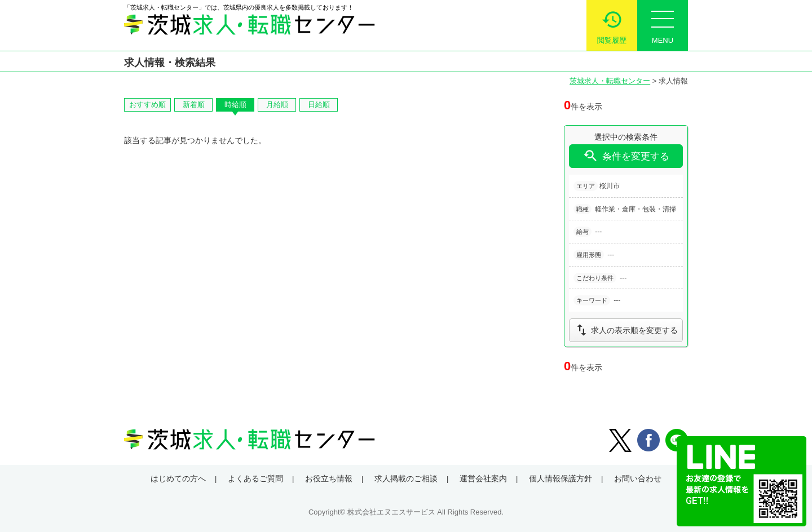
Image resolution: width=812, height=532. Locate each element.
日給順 (319, 105)
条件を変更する (626, 156)
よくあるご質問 (255, 478)
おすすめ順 (147, 105)
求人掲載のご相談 (406, 478)
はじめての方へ (178, 478)
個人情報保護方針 (561, 478)
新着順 (194, 105)
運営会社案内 (483, 478)
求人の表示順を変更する (626, 330)
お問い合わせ (638, 478)
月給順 (277, 105)
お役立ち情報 (329, 478)
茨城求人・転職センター (610, 81)
